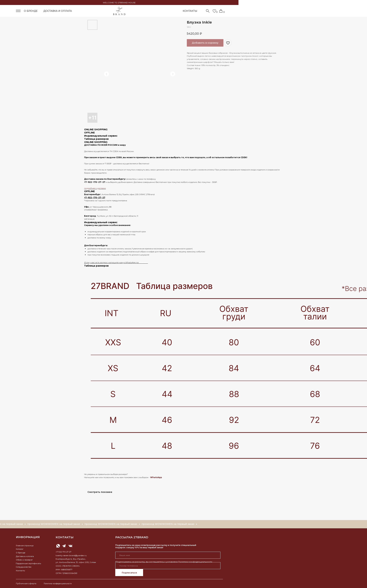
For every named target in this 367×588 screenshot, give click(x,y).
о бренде (31, 11)
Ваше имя (120, 549)
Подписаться (129, 573)
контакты (65, 537)
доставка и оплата (58, 11)
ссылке (144, 263)
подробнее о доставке (95, 188)
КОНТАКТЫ (190, 11)
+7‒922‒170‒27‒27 (95, 182)
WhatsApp (156, 477)
